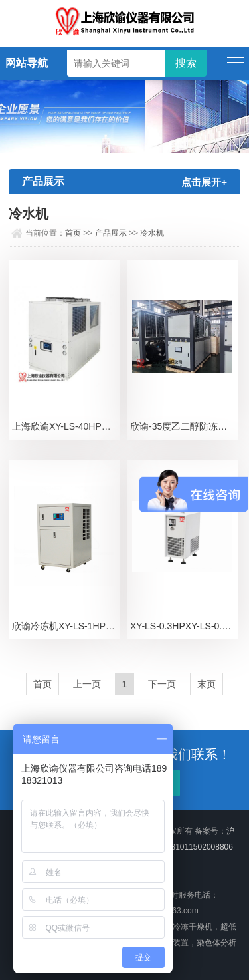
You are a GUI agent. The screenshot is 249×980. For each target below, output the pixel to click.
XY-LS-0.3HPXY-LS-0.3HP (184, 626)
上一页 (87, 684)
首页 (73, 233)
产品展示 (111, 233)
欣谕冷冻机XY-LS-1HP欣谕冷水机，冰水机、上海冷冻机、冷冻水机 (66, 626)
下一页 (162, 684)
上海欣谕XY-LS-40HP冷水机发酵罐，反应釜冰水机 (66, 426)
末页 (207, 684)
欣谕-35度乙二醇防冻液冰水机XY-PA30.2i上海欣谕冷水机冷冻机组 (184, 426)
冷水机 (152, 233)
